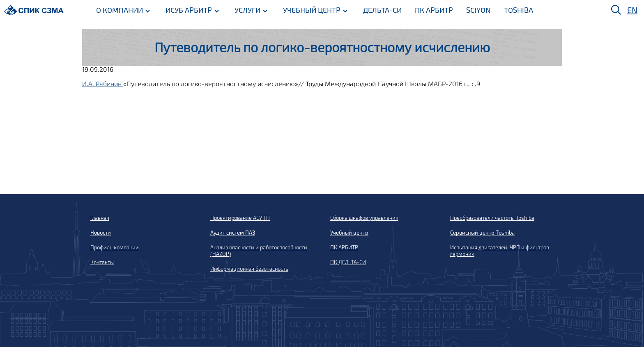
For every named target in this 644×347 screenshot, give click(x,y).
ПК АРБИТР (434, 9)
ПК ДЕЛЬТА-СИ (348, 262)
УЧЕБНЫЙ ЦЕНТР (312, 9)
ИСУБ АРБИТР (189, 9)
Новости (101, 233)
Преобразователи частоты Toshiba (492, 218)
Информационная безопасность (249, 269)
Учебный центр (349, 233)
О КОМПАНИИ (120, 9)
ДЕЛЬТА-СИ (382, 9)
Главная (100, 218)
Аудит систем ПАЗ (233, 233)
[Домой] (34, 10)
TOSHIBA (519, 9)
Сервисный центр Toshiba (482, 233)
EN (632, 10)
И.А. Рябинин (103, 83)
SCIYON (478, 9)
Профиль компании (115, 247)
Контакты (102, 262)
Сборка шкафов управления (364, 218)
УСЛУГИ (247, 9)
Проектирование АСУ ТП (240, 218)
